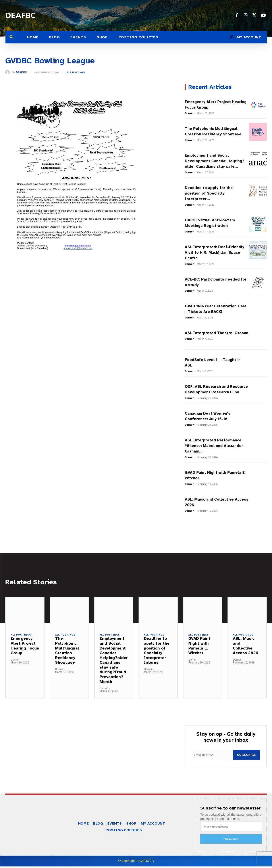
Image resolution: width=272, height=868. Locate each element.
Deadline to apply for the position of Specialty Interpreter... (209, 193)
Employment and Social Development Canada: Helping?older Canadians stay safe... (215, 161)
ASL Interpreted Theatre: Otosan (217, 333)
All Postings (76, 73)
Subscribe (246, 757)
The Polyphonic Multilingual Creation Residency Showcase (67, 652)
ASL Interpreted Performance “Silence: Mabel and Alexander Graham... (214, 446)
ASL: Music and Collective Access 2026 (246, 647)
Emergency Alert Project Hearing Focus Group (25, 647)
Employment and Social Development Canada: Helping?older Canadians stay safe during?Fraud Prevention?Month (114, 661)
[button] (12, 37)
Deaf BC (21, 72)
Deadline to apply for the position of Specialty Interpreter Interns (157, 652)
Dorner (189, 113)
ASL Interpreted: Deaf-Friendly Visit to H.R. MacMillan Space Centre (215, 253)
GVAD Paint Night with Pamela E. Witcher (199, 647)
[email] (212, 757)
